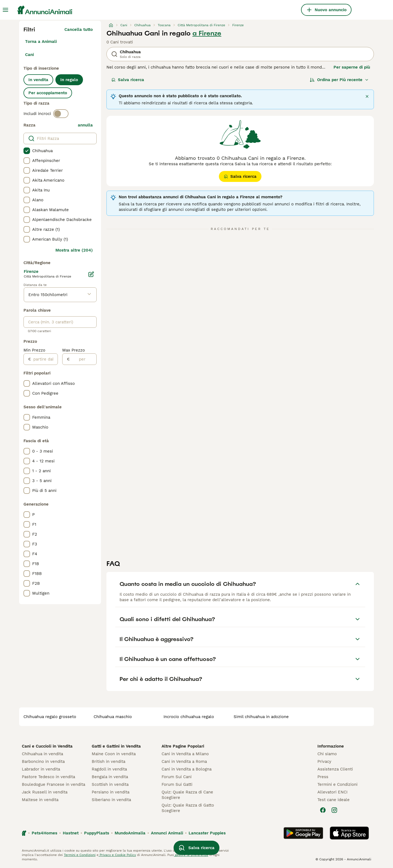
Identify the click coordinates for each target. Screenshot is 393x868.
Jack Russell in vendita (45, 792)
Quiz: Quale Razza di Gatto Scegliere (188, 808)
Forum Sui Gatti (177, 784)
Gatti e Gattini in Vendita (116, 746)
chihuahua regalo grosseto (50, 717)
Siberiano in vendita (111, 800)
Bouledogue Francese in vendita (53, 784)
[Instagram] (334, 810)
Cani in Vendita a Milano (185, 754)
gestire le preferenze (191, 855)
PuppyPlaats (97, 833)
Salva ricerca (128, 80)
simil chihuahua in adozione (261, 717)
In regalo (69, 80)
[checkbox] (27, 151)
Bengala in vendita (110, 777)
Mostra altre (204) (74, 250)
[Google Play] (303, 833)
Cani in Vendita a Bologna (187, 769)
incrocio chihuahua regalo (189, 717)
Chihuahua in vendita (42, 754)
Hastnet (71, 833)
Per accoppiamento (48, 93)
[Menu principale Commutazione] (5, 10)
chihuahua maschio (113, 717)
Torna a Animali (41, 42)
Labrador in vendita (41, 769)
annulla (85, 125)
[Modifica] (91, 274)
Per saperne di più (352, 67)
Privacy (324, 761)
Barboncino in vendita (43, 761)
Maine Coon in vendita (114, 754)
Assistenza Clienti (335, 769)
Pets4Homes (44, 833)
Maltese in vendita (40, 800)
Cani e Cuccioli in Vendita (47, 746)
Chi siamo (327, 754)
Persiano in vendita (111, 792)
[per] (83, 359)
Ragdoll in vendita (109, 769)
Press (323, 777)
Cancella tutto (79, 29)
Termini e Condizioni (337, 784)
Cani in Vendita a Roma (184, 761)
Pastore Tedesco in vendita (48, 777)
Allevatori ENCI (332, 792)
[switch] (61, 114)
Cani (29, 55)
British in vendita (108, 761)
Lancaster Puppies (207, 833)
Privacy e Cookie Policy (117, 855)
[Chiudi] (367, 96)
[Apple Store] (349, 833)
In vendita (38, 80)
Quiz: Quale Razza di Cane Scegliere (187, 795)
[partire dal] (44, 359)
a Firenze (207, 33)
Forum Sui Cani (177, 777)
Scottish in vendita (110, 784)
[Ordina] (339, 80)
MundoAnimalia (130, 833)
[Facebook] (323, 810)
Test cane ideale (334, 800)
